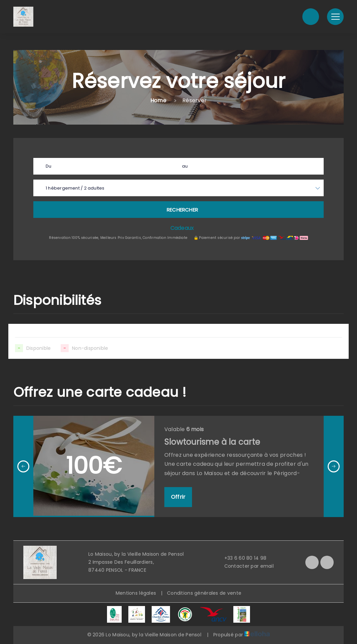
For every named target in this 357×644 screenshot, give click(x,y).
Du (48, 166)
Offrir (178, 497)
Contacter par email (245, 566)
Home (158, 100)
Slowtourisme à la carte (212, 442)
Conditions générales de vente (204, 593)
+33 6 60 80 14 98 (242, 558)
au (185, 166)
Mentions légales (136, 593)
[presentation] (23, 466)
